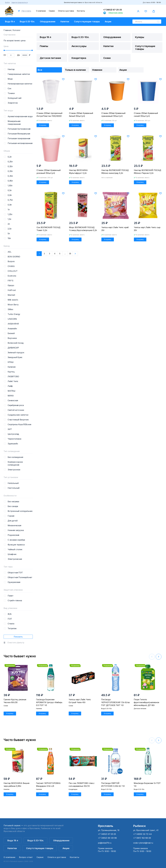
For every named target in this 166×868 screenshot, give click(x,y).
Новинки (97, 70)
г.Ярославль (26, 11)
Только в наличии (75, 70)
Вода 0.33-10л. (27, 22)
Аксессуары (79, 46)
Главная (7, 30)
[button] (159, 657)
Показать (18, 637)
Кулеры (140, 37)
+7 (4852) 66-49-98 (107, 838)
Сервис (52, 11)
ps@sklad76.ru (105, 843)
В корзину (43, 125)
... (65, 254)
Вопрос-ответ (26, 857)
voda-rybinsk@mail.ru (143, 843)
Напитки (65, 22)
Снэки (107, 58)
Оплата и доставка (66, 11)
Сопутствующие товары (87, 22)
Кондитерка (79, 58)
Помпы (44, 46)
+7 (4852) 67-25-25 (113, 10)
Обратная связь (116, 13)
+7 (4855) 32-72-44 (142, 834)
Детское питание (50, 58)
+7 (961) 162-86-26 (142, 838)
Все (40, 70)
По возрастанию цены (15, 41)
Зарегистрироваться (20, 2)
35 (70, 254)
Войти (7, 2)
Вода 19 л (10, 22)
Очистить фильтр (16, 643)
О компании (41, 11)
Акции (108, 22)
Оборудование (48, 22)
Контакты (81, 11)
